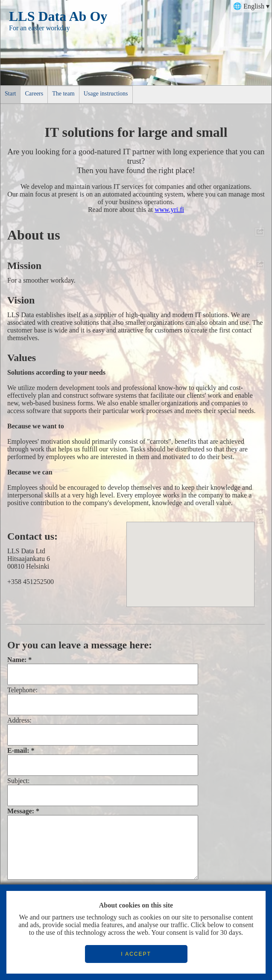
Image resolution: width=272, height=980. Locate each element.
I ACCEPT (136, 954)
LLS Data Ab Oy (58, 16)
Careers (34, 94)
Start (10, 94)
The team (63, 94)
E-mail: (18, 750)
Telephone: (22, 690)
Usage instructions (106, 94)
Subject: (18, 781)
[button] (190, 556)
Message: (21, 811)
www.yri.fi (169, 210)
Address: (19, 720)
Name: (17, 660)
